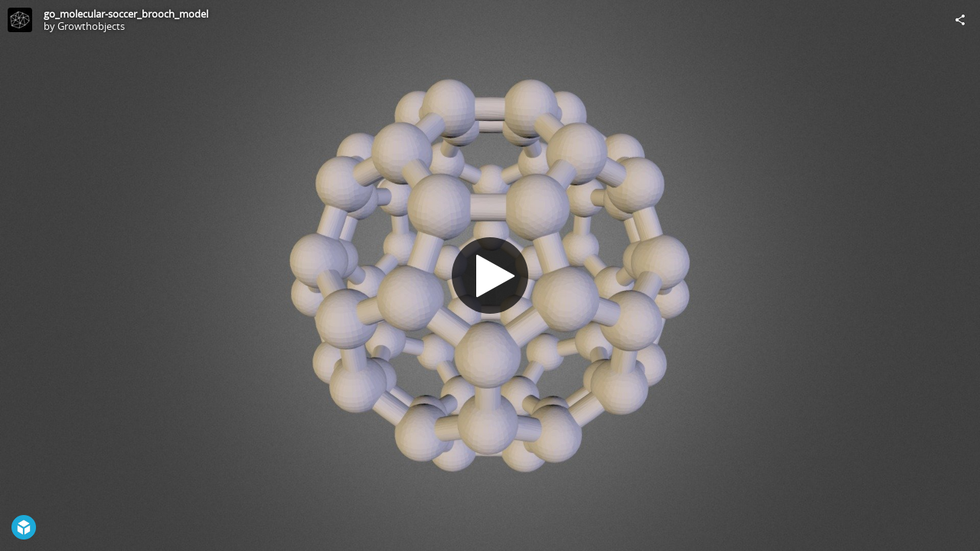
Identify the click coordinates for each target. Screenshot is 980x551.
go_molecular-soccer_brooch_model (126, 14)
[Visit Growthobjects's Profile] (20, 20)
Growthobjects (91, 26)
